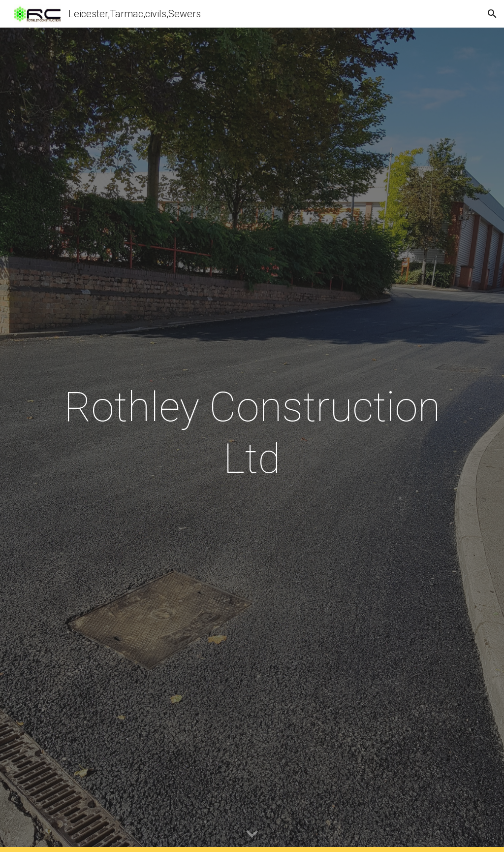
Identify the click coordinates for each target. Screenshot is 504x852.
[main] (252, 433)
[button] (492, 14)
